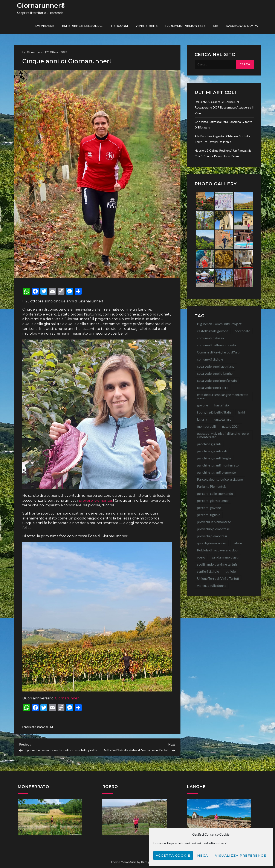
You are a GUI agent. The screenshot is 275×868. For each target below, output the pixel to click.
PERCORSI (120, 26)
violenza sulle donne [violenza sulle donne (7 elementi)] (212, 585)
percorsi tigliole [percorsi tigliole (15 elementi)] (209, 515)
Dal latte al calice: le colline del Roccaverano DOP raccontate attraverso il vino (224, 107)
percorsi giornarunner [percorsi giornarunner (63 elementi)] (213, 500)
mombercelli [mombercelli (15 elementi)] (206, 426)
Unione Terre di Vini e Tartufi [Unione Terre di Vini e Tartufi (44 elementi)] (218, 578)
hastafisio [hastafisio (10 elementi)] (222, 405)
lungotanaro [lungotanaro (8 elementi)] (222, 419)
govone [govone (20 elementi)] (202, 405)
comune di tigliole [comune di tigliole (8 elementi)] (210, 359)
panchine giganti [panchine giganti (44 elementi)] (209, 444)
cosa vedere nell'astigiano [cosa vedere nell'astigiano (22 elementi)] (216, 366)
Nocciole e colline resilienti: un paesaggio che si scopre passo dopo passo (223, 153)
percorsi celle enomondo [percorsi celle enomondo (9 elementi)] (215, 493)
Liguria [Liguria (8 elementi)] (202, 419)
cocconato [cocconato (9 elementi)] (242, 331)
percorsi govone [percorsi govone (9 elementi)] (209, 508)
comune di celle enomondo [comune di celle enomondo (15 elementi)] (216, 345)
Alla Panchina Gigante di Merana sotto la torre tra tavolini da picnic (222, 139)
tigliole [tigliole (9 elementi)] (231, 571)
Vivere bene (147, 26)
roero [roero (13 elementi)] (201, 557)
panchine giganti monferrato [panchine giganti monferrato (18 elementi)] (218, 465)
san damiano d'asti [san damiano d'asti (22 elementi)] (225, 557)
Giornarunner (35, 52)
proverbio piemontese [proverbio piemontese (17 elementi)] (213, 529)
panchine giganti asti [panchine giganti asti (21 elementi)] (212, 451)
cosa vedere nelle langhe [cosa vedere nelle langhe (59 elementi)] (215, 373)
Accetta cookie (173, 855)
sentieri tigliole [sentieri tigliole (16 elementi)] (208, 571)
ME (216, 26)
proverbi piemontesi (96, 500)
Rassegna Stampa (242, 26)
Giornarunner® (41, 5)
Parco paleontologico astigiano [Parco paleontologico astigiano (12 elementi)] (220, 479)
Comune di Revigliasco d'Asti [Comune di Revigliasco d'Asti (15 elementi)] (218, 352)
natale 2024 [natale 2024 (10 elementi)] (231, 426)
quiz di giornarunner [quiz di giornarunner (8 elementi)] (212, 543)
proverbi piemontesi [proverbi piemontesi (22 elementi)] (212, 536)
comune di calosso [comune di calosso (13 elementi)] (210, 338)
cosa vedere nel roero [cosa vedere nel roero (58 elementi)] (213, 387)
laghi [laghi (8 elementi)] (241, 412)
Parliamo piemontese (185, 26)
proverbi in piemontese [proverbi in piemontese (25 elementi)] (214, 522)
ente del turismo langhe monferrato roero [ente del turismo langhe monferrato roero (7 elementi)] (223, 396)
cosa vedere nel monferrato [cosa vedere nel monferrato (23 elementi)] (217, 380)
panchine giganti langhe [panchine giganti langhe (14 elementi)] (214, 458)
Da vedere (45, 26)
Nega (203, 855)
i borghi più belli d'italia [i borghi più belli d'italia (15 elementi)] (214, 412)
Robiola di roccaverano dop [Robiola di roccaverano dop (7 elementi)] (217, 550)
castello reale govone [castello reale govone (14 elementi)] (213, 331)
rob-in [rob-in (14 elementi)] (237, 543)
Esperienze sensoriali (83, 26)
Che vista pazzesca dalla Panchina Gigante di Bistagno (224, 125)
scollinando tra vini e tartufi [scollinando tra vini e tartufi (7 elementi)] (217, 564)
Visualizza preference (241, 855)
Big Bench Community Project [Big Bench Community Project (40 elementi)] (219, 324)
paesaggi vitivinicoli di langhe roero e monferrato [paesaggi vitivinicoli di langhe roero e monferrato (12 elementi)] (223, 435)
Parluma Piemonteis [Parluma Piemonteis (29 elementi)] (212, 486)
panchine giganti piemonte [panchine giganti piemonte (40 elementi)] (216, 472)
